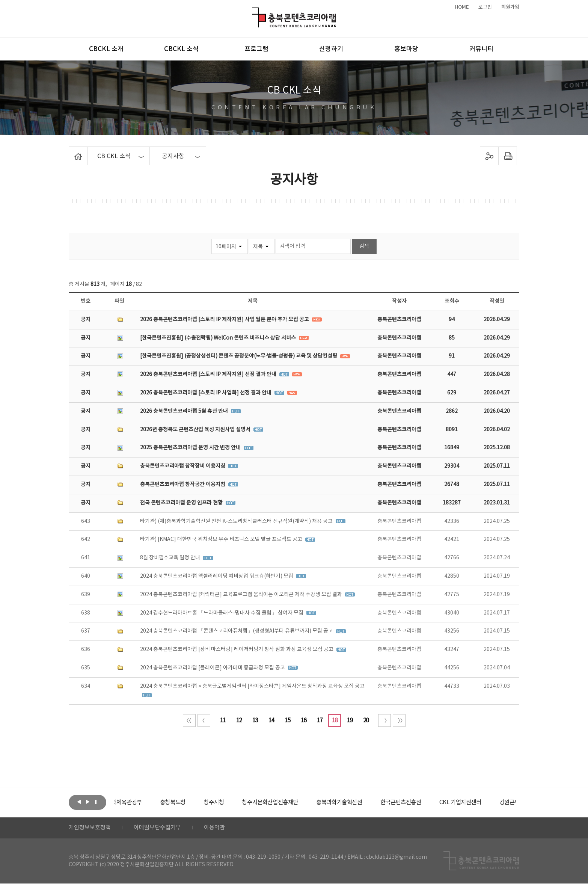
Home (71, 151)
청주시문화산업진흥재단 (295, 802)
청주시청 (235, 802)
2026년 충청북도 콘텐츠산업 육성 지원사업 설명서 (196, 430)
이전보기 (79, 802)
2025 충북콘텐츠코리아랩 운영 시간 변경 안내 (191, 448)
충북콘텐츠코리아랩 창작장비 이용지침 (183, 466)
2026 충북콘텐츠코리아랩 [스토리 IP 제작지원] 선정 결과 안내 (209, 375)
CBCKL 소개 (106, 49)
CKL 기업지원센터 (495, 802)
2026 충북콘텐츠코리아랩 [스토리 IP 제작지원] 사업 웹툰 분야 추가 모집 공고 (225, 320)
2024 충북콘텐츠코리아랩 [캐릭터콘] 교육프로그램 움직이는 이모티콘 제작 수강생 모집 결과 (242, 595)
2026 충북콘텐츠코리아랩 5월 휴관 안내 (185, 411)
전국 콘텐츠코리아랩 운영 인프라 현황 (182, 503)
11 (223, 720)
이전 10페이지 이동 (204, 720)
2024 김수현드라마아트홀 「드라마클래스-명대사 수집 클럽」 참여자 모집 (222, 613)
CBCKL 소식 (181, 49)
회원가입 (510, 7)
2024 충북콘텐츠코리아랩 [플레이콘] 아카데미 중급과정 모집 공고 (213, 668)
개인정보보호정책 (91, 829)
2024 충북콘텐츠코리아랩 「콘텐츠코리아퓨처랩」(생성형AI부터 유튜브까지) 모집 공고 (237, 631)
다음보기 (87, 802)
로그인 (485, 7)
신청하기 (331, 49)
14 (271, 720)
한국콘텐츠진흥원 (432, 802)
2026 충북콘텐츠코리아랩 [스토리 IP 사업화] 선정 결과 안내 (206, 393)
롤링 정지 (96, 802)
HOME (462, 7)
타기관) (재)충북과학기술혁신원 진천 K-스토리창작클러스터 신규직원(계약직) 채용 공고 (237, 521)
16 (303, 720)
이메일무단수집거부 (162, 829)
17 (320, 720)
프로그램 (256, 49)
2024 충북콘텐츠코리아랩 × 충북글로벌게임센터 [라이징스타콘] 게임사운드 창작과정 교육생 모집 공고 (252, 686)
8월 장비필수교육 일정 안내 (171, 558)
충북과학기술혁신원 (367, 802)
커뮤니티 (481, 49)
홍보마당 (406, 49)
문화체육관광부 (142, 802)
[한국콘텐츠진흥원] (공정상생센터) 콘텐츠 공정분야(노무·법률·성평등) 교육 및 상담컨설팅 (239, 356)
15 (287, 720)
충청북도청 (193, 802)
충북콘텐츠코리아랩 (254, 12)
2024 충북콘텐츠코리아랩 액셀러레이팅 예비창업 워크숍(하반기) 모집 (217, 576)
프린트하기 (508, 156)
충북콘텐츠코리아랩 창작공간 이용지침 (183, 485)
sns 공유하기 (489, 156)
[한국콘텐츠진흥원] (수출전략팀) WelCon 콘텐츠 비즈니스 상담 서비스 (219, 338)
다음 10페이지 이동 (384, 720)
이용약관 (222, 829)
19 (350, 720)
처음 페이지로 (189, 720)
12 (239, 720)
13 (255, 720)
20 (366, 720)
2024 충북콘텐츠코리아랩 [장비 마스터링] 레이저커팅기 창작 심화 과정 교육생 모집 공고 (237, 649)
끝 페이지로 (399, 720)
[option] (142, 802)
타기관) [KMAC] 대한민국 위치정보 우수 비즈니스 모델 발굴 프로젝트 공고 (222, 539)
